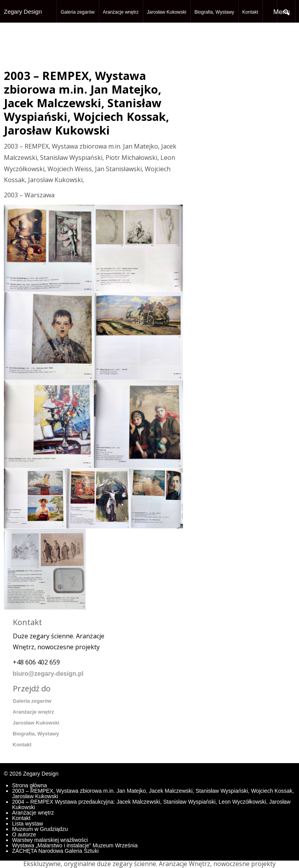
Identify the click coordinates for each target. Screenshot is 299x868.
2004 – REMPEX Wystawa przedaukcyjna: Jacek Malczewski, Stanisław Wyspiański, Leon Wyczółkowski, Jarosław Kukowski (151, 804)
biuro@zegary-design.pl (48, 674)
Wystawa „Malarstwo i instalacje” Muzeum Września (75, 845)
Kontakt (250, 12)
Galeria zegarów (78, 12)
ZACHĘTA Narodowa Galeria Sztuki (55, 851)
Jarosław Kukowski (166, 12)
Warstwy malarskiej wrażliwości (50, 840)
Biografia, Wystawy (214, 12)
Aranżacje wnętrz (121, 12)
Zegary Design (23, 12)
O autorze (24, 834)
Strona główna (30, 785)
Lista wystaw (27, 824)
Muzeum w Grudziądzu (40, 829)
